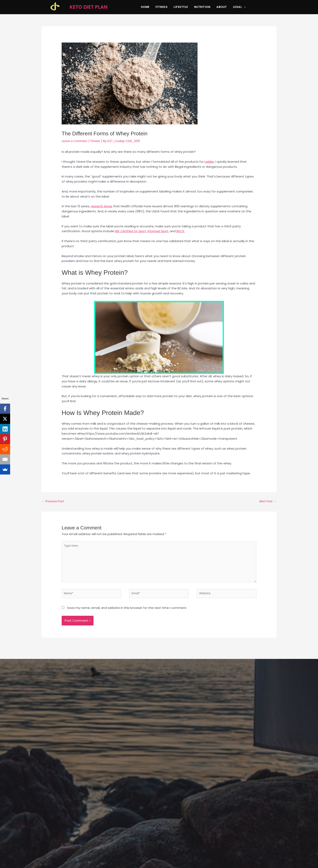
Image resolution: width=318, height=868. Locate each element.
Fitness (162, 7)
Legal (239, 7)
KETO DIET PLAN (89, 7)
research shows (103, 206)
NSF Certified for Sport (132, 231)
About (222, 7)
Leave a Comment (76, 141)
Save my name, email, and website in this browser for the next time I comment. (127, 613)
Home (145, 7)
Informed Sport (161, 231)
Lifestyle (181, 7)
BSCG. (185, 231)
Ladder (210, 162)
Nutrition (202, 7)
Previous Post (54, 502)
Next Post (267, 502)
